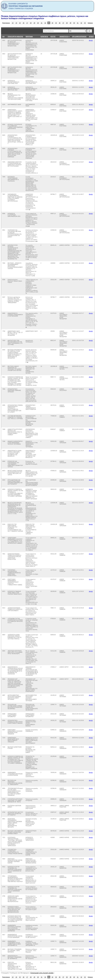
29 (34, 23)
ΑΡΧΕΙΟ (91, 37)
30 (38, 23)
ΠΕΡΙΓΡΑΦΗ (29, 37)
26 (24, 23)
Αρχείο (91, 40)
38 (67, 23)
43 (85, 23)
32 (45, 23)
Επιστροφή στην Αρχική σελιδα (42, 973)
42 (81, 23)
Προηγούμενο (6, 23)
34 (52, 23)
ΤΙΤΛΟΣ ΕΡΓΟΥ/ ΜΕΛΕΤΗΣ (15, 37)
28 (31, 23)
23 (13, 23)
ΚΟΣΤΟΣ (53, 37)
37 (63, 23)
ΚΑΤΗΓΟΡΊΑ (44, 37)
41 (78, 23)
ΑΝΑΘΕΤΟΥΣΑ (64, 37)
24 (16, 23)
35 (56, 23)
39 (70, 23)
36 (60, 23)
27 (27, 23)
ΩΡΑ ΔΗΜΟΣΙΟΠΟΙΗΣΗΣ (79, 37)
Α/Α (3, 37)
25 (20, 23)
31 (42, 23)
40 (74, 23)
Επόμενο (90, 23)
